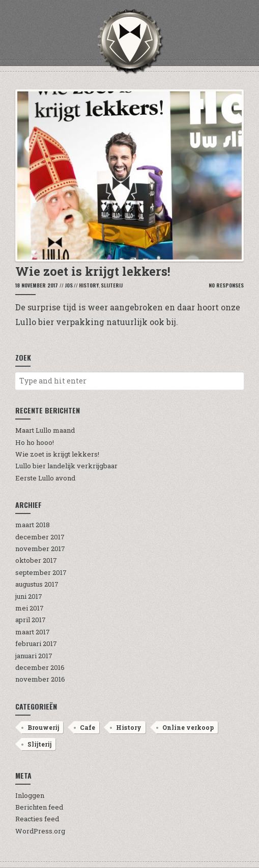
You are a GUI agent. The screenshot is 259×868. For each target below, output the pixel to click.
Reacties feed (37, 819)
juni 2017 (29, 596)
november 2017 (40, 549)
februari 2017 (36, 644)
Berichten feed (39, 807)
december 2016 (40, 667)
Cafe (88, 727)
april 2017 (31, 620)
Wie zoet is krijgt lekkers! (57, 454)
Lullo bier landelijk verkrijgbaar (66, 466)
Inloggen (30, 795)
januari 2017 (34, 656)
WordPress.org (40, 831)
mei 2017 (30, 608)
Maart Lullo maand (45, 430)
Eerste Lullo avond (45, 478)
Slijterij (112, 285)
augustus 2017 (37, 584)
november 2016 (40, 679)
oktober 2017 (36, 560)
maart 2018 (33, 525)
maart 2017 (33, 632)
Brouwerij (43, 727)
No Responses (226, 285)
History (89, 285)
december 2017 (40, 537)
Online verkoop (188, 727)
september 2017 (41, 572)
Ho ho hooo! (35, 442)
